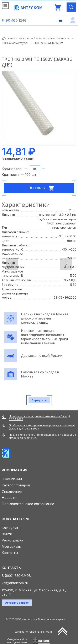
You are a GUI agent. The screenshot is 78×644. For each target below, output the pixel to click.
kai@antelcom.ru (15, 583)
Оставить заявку (17, 603)
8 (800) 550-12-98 (14, 20)
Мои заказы (12, 546)
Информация (14, 470)
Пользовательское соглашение (28, 504)
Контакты (10, 553)
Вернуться (39, 400)
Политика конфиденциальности (32, 632)
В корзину (43, 188)
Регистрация (12, 540)
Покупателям (15, 519)
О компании (12, 479)
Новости (9, 498)
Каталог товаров (16, 485)
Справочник (12, 491)
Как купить (11, 528)
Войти (7, 534)
